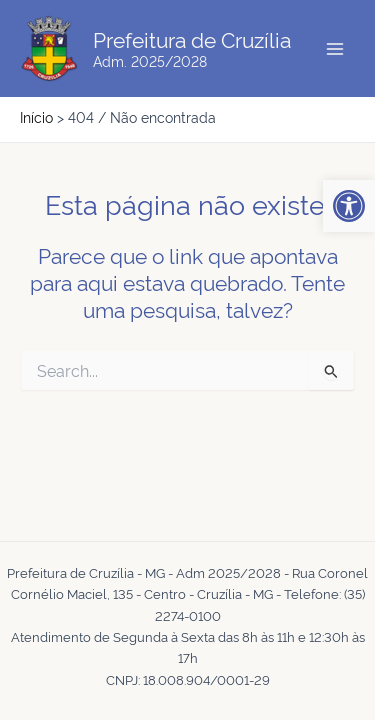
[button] (349, 206)
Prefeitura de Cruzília (192, 38)
